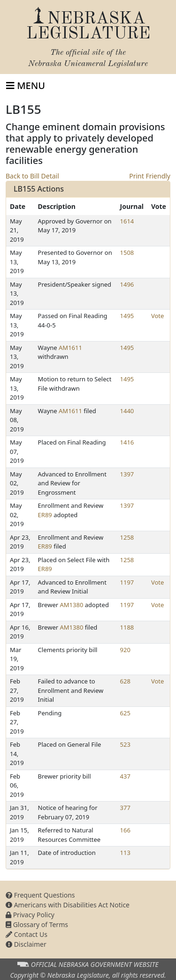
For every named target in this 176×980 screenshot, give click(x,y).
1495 (127, 316)
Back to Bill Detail (32, 176)
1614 (127, 221)
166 (125, 830)
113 (125, 853)
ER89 (45, 515)
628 (125, 681)
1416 (127, 442)
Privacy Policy (30, 915)
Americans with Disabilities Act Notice (68, 905)
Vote (157, 316)
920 (125, 650)
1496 (127, 284)
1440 (127, 411)
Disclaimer (26, 944)
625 (125, 713)
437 (125, 776)
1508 (127, 252)
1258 (127, 537)
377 (125, 808)
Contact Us (27, 934)
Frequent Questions (40, 895)
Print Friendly (150, 176)
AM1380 (72, 605)
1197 (127, 582)
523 (125, 744)
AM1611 (70, 348)
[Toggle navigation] (26, 86)
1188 (127, 627)
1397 (127, 474)
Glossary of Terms (37, 924)
